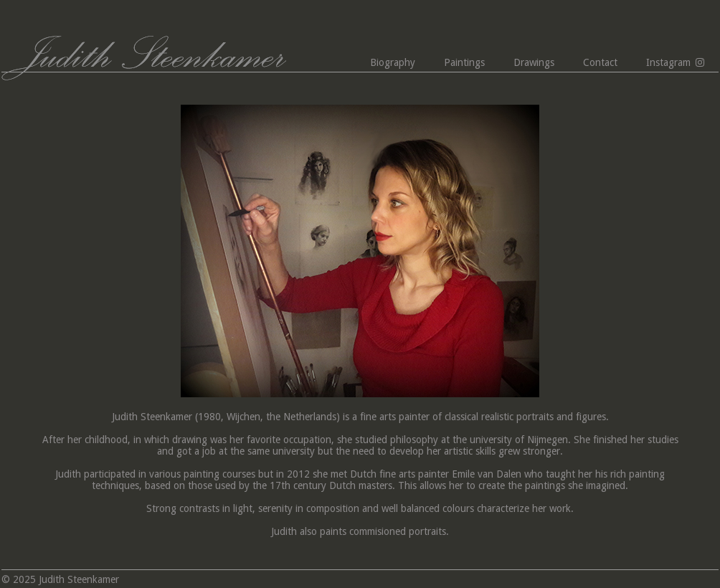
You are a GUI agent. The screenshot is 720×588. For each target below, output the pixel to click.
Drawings (534, 62)
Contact (600, 62)
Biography (393, 62)
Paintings (464, 62)
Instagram (668, 62)
